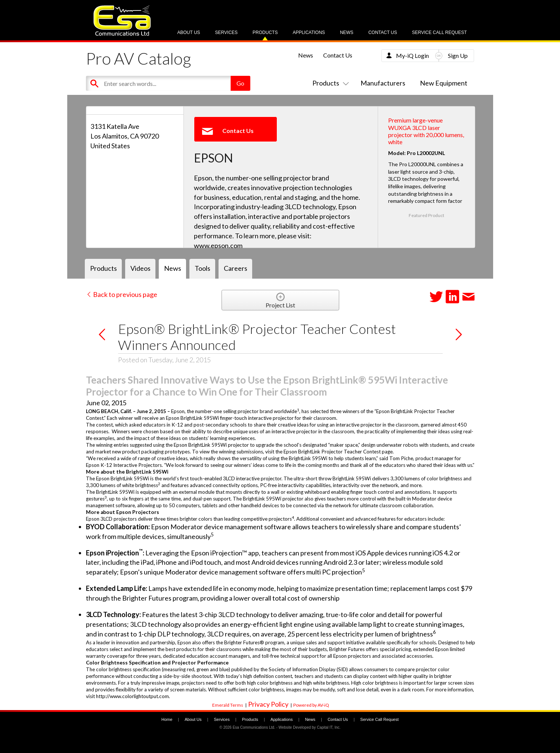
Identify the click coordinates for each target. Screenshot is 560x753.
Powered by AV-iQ (311, 705)
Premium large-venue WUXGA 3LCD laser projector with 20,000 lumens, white (426, 131)
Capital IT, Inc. (329, 727)
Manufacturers (383, 83)
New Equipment (444, 83)
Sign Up (458, 55)
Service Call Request (440, 32)
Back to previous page (122, 294)
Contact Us (383, 32)
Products (265, 32)
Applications (309, 32)
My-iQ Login (412, 55)
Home (167, 719)
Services (226, 32)
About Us (188, 32)
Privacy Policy (268, 704)
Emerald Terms (228, 705)
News (347, 32)
